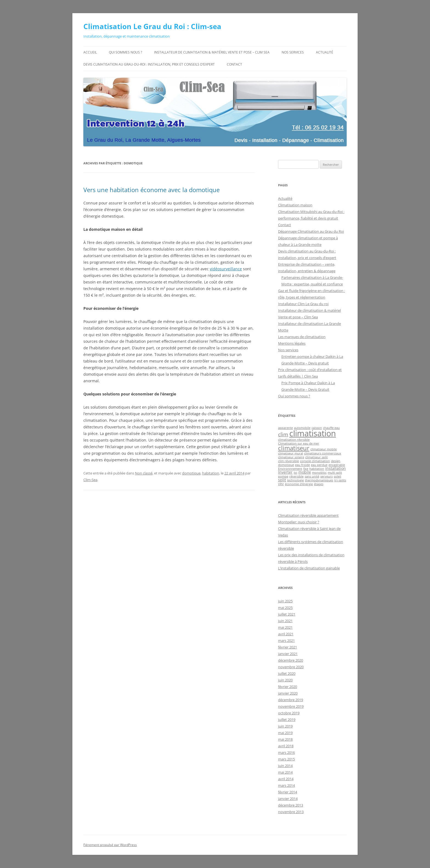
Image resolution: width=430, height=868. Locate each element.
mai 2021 (285, 627)
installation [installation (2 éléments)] (336, 468)
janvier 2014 (288, 799)
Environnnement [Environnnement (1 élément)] (290, 469)
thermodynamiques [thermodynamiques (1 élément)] (319, 480)
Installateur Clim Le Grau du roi (303, 304)
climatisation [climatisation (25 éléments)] (313, 433)
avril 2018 (286, 746)
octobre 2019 (289, 713)
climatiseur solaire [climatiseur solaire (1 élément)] (291, 457)
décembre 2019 (291, 700)
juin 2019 (285, 726)
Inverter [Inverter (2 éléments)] (285, 472)
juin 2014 (285, 766)
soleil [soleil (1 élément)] (337, 476)
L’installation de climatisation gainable (309, 568)
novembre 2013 (291, 812)
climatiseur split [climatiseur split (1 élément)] (316, 457)
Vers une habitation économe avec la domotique (152, 190)
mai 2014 (285, 772)
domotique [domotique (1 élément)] (286, 465)
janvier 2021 (288, 654)
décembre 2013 (291, 805)
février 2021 (288, 647)
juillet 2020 (287, 673)
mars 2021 (286, 641)
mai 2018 (285, 739)
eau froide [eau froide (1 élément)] (302, 465)
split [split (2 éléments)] (282, 480)
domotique (191, 473)
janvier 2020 (288, 693)
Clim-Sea (90, 480)
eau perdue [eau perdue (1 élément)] (319, 465)
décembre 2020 (291, 660)
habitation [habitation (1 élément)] (317, 469)
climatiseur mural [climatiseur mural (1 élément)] (291, 453)
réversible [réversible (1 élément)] (296, 476)
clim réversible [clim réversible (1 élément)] (288, 461)
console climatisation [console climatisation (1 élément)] (315, 461)
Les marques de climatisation (302, 337)
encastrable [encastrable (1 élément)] (337, 465)
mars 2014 (286, 785)
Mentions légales (292, 343)
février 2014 (288, 792)
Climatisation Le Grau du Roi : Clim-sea (152, 26)
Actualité (325, 52)
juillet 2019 (287, 720)
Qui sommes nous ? (125, 52)
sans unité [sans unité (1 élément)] (312, 476)
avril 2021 (286, 634)
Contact (234, 64)
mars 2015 (286, 759)
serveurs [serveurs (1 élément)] (326, 476)
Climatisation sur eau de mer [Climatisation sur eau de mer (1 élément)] (299, 443)
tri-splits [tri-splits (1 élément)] (340, 480)
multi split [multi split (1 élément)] (335, 473)
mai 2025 (285, 608)
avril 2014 (286, 779)
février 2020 (288, 687)
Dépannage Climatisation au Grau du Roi (311, 231)
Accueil (90, 52)
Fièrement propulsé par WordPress (110, 845)
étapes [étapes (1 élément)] (319, 484)
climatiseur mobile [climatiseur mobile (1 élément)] (324, 449)
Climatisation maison (295, 205)
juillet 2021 (287, 614)
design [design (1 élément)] (336, 461)
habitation (211, 473)
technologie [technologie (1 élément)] (295, 480)
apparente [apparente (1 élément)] (285, 428)
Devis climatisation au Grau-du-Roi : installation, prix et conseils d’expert (149, 64)
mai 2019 (285, 733)
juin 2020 (285, 680)
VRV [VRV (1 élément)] (281, 484)
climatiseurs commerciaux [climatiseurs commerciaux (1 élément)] (323, 453)
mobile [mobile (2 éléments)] (305, 472)
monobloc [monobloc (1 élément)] (319, 473)
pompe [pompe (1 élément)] (283, 476)
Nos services (293, 52)
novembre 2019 (291, 706)
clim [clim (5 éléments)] (283, 434)
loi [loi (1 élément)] (295, 473)
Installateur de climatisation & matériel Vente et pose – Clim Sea (212, 52)
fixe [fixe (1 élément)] (306, 469)
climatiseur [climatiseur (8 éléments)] (294, 448)
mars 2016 (286, 752)
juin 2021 (285, 621)
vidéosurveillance (226, 269)
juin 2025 (285, 601)
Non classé (144, 473)
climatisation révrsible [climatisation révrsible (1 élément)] (294, 440)
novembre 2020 (291, 667)
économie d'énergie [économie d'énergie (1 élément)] (299, 484)
